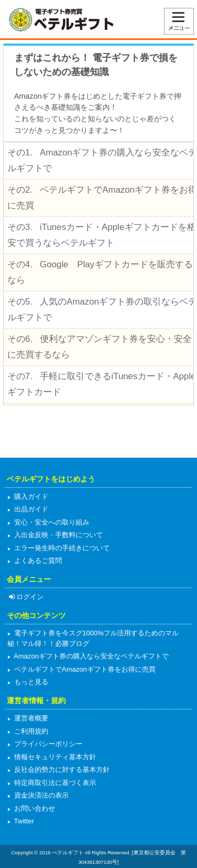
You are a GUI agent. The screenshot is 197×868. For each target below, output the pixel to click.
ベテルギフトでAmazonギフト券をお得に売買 (84, 669)
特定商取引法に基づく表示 (54, 783)
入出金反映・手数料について (58, 535)
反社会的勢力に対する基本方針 (61, 770)
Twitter (23, 821)
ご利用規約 (30, 731)
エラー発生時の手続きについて (61, 548)
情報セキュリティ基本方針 (54, 757)
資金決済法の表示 (40, 795)
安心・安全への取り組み (51, 522)
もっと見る (30, 682)
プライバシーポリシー (47, 744)
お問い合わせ (34, 808)
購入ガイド (30, 496)
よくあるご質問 (37, 561)
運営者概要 (30, 718)
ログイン (25, 597)
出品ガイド (30, 509)
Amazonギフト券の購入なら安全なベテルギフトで (90, 656)
